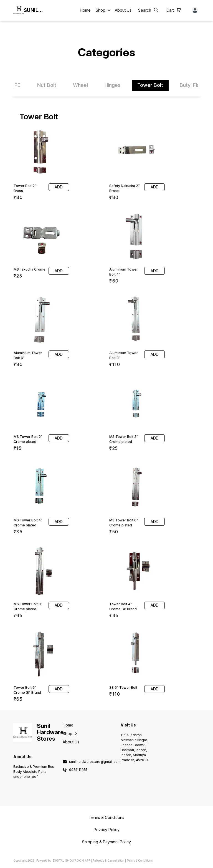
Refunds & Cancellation (108, 861)
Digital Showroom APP (72, 861)
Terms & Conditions (140, 861)
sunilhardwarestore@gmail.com (95, 762)
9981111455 (78, 770)
